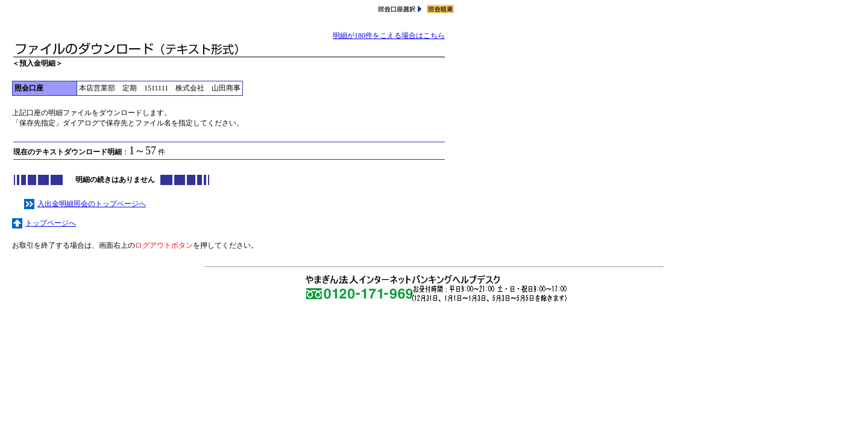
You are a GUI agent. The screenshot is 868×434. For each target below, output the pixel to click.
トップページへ (44, 223)
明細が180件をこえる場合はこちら (389, 36)
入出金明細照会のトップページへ (85, 204)
